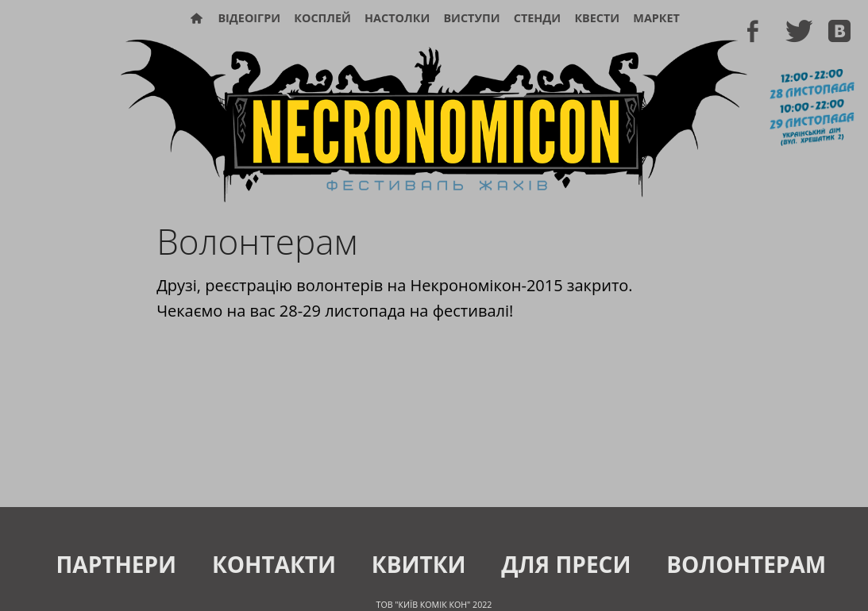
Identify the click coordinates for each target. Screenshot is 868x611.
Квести (597, 18)
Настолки (397, 18)
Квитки (419, 564)
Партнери (116, 564)
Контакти (274, 564)
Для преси (566, 564)
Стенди (537, 18)
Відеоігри (249, 18)
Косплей (322, 18)
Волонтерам (746, 564)
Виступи (471, 18)
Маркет (656, 18)
